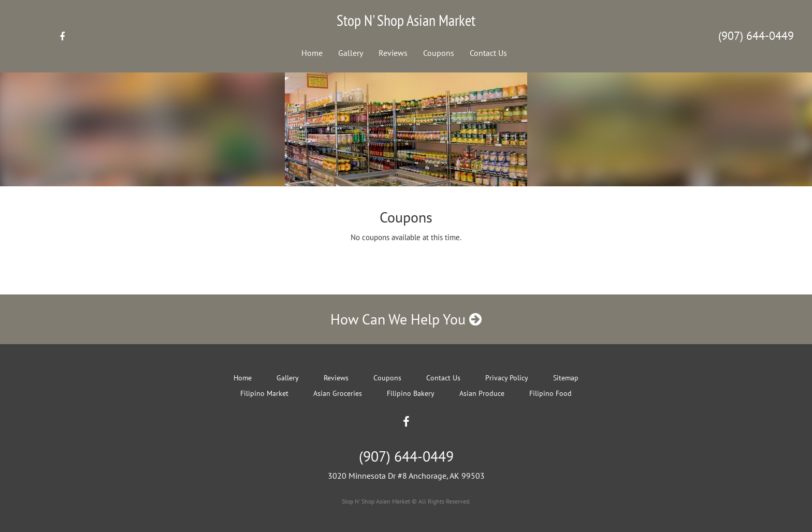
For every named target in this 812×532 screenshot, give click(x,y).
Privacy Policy (507, 378)
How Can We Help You (406, 319)
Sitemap (566, 378)
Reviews (393, 53)
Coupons (439, 53)
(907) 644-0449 (756, 36)
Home (312, 53)
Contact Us (488, 53)
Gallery (351, 53)
